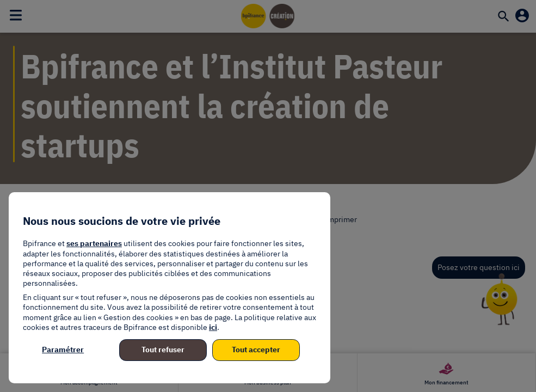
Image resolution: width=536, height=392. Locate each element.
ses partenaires (94, 243)
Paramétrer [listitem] (63, 350)
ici (213, 327)
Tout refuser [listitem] (163, 350)
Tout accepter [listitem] (256, 350)
